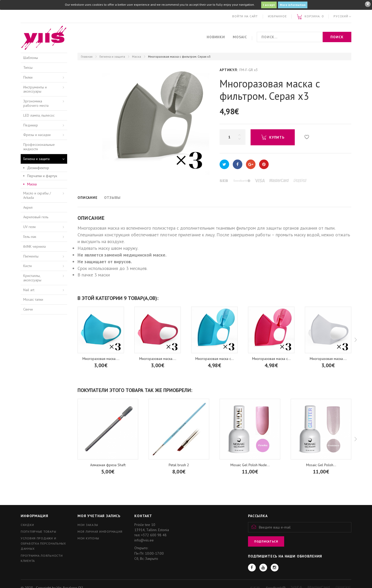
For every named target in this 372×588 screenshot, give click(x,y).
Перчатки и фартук (42, 176)
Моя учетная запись (99, 516)
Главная (87, 56)
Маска (137, 56)
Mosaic (240, 37)
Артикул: (229, 70)
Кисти (28, 266)
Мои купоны (88, 538)
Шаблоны (31, 58)
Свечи (28, 309)
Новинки (216, 37)
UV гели (29, 227)
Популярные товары (38, 532)
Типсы (28, 67)
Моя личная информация (100, 532)
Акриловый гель (36, 217)
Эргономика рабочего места (36, 103)
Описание (88, 198)
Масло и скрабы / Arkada (37, 195)
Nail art (29, 290)
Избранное (277, 16)
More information (293, 5)
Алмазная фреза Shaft (108, 465)
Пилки (28, 77)
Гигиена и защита (112, 56)
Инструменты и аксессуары (35, 89)
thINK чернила (34, 246)
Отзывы (112, 198)
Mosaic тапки (33, 299)
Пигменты (31, 256)
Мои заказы (88, 525)
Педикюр (31, 125)
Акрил (28, 207)
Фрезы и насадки (37, 135)
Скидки (27, 525)
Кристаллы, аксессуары (32, 278)
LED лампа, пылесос (39, 115)
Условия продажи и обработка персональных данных (43, 543)
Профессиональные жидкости (39, 147)
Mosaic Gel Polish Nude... (250, 465)
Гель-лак (30, 237)
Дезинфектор (38, 168)
